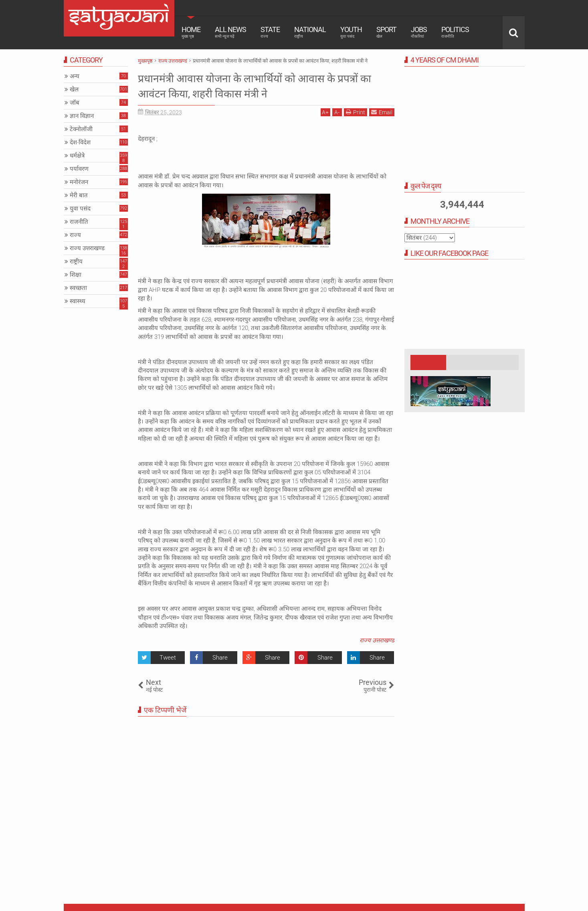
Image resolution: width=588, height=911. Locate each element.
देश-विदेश (80, 142)
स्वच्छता (78, 288)
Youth (351, 32)
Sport (386, 32)
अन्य (75, 76)
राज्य (75, 235)
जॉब (75, 103)
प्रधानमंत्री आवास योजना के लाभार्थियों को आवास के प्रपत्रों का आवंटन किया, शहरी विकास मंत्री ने (259, 85)
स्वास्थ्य (78, 301)
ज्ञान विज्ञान (82, 116)
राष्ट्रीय (76, 261)
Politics (455, 32)
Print (356, 112)
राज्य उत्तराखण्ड (377, 640)
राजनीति (79, 222)
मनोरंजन (79, 182)
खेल (74, 89)
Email (382, 112)
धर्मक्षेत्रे (77, 156)
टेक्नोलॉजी (81, 129)
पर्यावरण (79, 169)
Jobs (419, 32)
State (270, 32)
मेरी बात (79, 195)
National (310, 32)
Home (191, 32)
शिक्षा (76, 275)
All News (230, 32)
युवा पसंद (80, 209)
